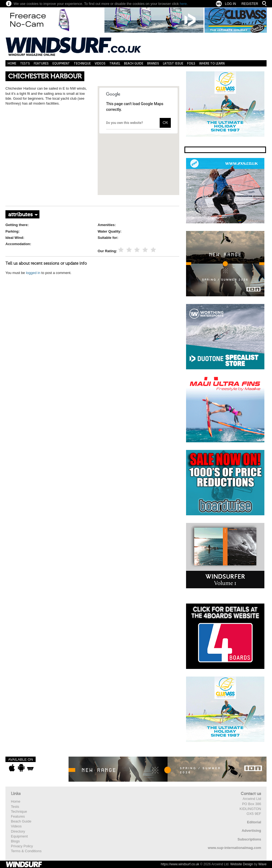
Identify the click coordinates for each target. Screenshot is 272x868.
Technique (82, 63)
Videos (100, 63)
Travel (115, 63)
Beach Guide (134, 63)
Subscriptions (249, 839)
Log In (231, 4)
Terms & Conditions (26, 851)
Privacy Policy (22, 846)
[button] (138, 135)
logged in (33, 273)
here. (184, 4)
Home (12, 63)
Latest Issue (173, 63)
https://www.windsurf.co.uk (180, 864)
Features (41, 63)
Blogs (15, 841)
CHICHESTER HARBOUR (45, 76)
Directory (18, 831)
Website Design (242, 864)
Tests (25, 63)
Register (250, 4)
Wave (262, 864)
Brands (153, 63)
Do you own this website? (125, 123)
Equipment (61, 63)
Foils (191, 63)
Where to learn (212, 63)
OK (165, 123)
